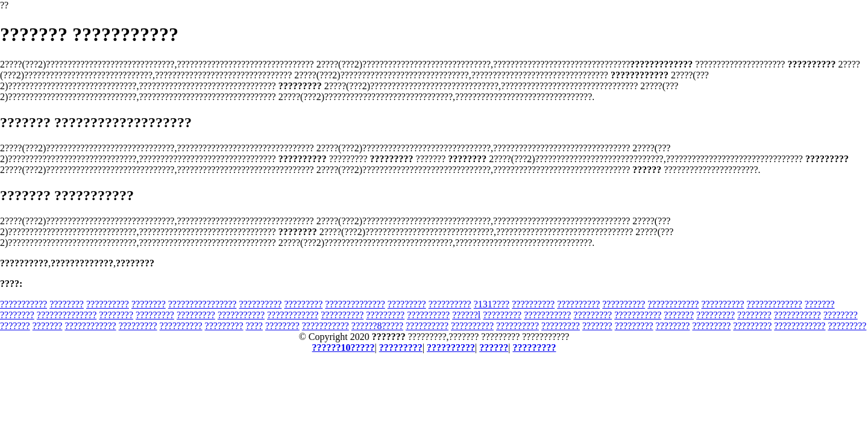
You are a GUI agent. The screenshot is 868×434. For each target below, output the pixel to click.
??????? (820, 304)
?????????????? (355, 304)
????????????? (774, 304)
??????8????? (377, 326)
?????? (494, 348)
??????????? (24, 304)
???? (254, 326)
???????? (67, 304)
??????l (466, 315)
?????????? (108, 304)
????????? (303, 304)
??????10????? (344, 348)
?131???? (492, 304)
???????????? (673, 304)
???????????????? (203, 304)
